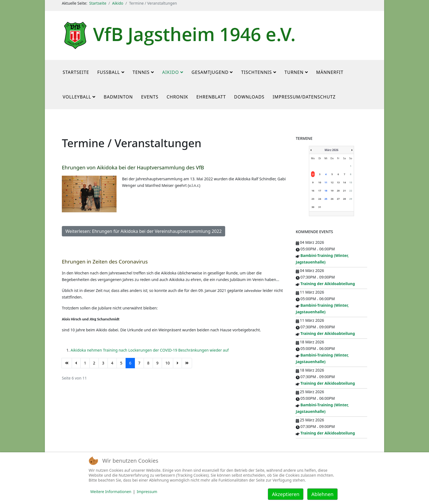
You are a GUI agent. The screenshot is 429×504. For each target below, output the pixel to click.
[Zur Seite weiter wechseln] (177, 363)
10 (320, 182)
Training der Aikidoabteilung (328, 284)
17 (320, 191)
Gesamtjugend (210, 72)
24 (320, 199)
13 (338, 182)
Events (150, 97)
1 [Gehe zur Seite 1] (85, 363)
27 (338, 199)
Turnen (294, 72)
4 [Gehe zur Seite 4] (112, 363)
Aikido (118, 3)
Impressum (147, 492)
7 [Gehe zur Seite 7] (139, 363)
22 (350, 191)
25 (326, 199)
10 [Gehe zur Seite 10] (167, 363)
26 (332, 199)
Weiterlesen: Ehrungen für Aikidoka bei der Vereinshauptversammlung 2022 (144, 231)
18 (326, 191)
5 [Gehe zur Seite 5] (121, 363)
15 (350, 182)
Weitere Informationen (111, 492)
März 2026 (331, 150)
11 (326, 182)
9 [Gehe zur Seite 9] (157, 363)
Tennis (141, 72)
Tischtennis (256, 72)
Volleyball (77, 97)
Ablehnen (322, 494)
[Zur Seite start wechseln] (67, 363)
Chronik (177, 97)
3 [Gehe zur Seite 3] (103, 363)
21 (344, 191)
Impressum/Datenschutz (304, 97)
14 (344, 182)
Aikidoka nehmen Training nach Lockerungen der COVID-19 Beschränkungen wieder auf (150, 350)
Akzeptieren (286, 494)
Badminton (118, 97)
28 (344, 199)
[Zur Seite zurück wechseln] (76, 363)
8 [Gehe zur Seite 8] (148, 363)
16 (313, 191)
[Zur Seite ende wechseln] (187, 363)
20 (338, 191)
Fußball (109, 72)
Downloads (249, 97)
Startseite (98, 3)
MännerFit (330, 72)
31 (320, 207)
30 (313, 207)
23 (313, 199)
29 (350, 199)
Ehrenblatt (211, 97)
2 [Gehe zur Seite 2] (94, 363)
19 (332, 191)
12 (332, 182)
